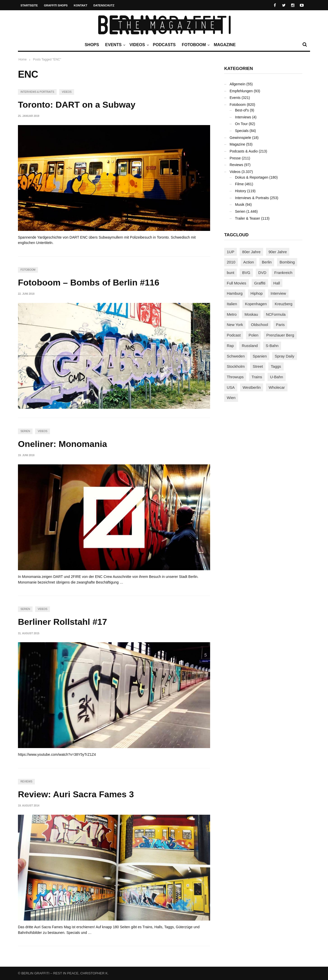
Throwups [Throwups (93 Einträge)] (235, 377)
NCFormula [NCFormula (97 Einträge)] (276, 314)
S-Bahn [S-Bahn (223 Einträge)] (272, 346)
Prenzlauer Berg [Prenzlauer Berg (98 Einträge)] (280, 335)
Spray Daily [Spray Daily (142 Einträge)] (285, 356)
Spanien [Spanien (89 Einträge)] (260, 356)
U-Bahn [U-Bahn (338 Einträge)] (277, 377)
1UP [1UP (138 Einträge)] (230, 252)
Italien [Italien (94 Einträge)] (232, 304)
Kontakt (81, 5)
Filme (239, 184)
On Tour (241, 124)
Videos (138, 45)
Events (115, 45)
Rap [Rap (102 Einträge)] (230, 346)
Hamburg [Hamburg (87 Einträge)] (235, 293)
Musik (240, 205)
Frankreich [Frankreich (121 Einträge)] (283, 273)
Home (23, 59)
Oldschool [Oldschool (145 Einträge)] (259, 325)
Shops (92, 45)
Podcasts (164, 45)
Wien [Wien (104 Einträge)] (231, 398)
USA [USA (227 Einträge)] (231, 387)
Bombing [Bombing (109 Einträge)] (287, 262)
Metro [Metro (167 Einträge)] (232, 314)
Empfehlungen (241, 91)
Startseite (29, 5)
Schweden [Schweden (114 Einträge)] (236, 356)
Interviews (243, 117)
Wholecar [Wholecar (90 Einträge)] (277, 387)
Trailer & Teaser (248, 218)
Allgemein (237, 84)
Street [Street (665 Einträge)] (258, 366)
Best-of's (242, 110)
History (241, 191)
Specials (242, 131)
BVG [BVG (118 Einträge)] (246, 273)
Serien (25, 431)
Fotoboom (195, 45)
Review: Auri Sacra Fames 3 (76, 794)
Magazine (225, 45)
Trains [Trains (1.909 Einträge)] (257, 377)
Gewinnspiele (240, 138)
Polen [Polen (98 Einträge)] (253, 335)
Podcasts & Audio (244, 151)
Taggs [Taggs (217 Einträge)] (276, 366)
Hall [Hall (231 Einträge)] (277, 283)
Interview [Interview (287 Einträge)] (278, 293)
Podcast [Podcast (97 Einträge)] (234, 335)
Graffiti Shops (56, 5)
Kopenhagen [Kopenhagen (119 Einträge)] (256, 304)
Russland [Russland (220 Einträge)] (250, 346)
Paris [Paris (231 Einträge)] (280, 325)
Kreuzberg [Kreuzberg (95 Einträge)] (284, 304)
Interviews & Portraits (37, 92)
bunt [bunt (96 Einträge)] (230, 273)
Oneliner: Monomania (63, 444)
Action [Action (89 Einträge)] (249, 262)
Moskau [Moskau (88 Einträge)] (251, 314)
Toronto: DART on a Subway (77, 105)
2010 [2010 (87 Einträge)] (231, 262)
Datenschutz (104, 5)
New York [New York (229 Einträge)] (235, 325)
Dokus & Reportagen (252, 177)
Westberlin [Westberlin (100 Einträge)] (252, 387)
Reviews (26, 782)
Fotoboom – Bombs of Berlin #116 (89, 282)
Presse (235, 158)
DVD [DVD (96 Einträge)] (262, 273)
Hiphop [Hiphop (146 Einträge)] (257, 293)
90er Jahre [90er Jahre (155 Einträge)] (278, 252)
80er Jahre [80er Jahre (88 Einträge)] (251, 252)
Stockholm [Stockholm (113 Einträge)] (236, 366)
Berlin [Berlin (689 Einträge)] (267, 262)
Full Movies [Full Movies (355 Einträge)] (237, 283)
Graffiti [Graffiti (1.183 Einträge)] (260, 283)
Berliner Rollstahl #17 (63, 622)
